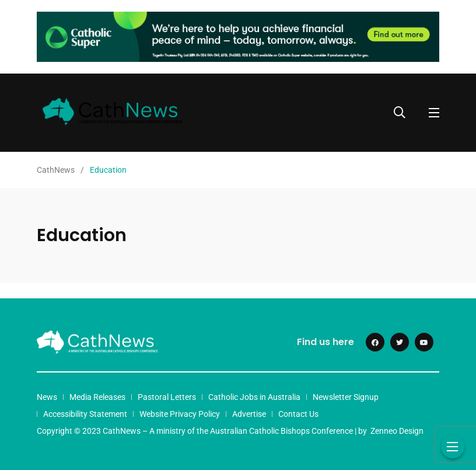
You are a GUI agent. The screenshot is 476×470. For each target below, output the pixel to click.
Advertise (249, 414)
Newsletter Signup (346, 397)
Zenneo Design (397, 431)
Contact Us (298, 414)
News (47, 397)
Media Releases (97, 397)
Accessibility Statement (85, 414)
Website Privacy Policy (180, 414)
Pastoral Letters (167, 397)
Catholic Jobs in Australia (254, 397)
